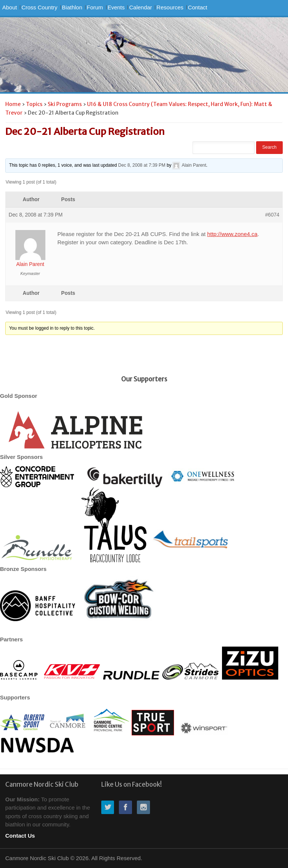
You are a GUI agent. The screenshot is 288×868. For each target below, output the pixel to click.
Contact (198, 7)
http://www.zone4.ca (232, 234)
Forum (95, 7)
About (10, 7)
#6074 (272, 215)
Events (116, 7)
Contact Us (20, 836)
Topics (34, 104)
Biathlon (72, 7)
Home (13, 104)
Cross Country (39, 7)
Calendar (140, 7)
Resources (170, 7)
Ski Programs (65, 104)
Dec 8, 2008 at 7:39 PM (142, 165)
